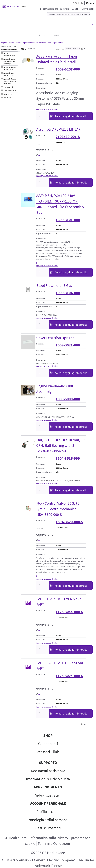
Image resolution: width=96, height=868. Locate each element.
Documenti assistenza (48, 771)
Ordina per (60, 49)
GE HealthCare (15, 838)
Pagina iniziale (7, 43)
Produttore (41, 79)
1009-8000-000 (68, 399)
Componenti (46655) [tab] (10, 91)
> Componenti (25, 43)
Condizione (41, 75)
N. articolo (40, 68)
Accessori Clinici (48, 752)
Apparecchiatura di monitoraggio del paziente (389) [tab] (9, 61)
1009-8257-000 (68, 69)
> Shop (16, 43)
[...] (37, 263)
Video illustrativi (48, 795)
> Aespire (54, 43)
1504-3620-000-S (69, 522)
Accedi (56, 35)
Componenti (48, 744)
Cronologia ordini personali (48, 820)
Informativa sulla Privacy (49, 838)
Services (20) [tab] (7, 98)
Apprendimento (48, 787)
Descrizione (41, 88)
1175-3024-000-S (69, 676)
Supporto (48, 763)
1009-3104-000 (68, 293)
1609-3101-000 (68, 220)
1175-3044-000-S (69, 612)
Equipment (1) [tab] (8, 94)
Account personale (48, 803)
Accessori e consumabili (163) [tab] (9, 54)
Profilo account (48, 812)
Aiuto (75, 9)
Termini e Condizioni (54, 843)
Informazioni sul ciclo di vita (48, 779)
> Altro (61, 43)
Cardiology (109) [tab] (9, 87)
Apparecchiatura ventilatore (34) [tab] (9, 74)
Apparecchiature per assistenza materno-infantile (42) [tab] (10, 81)
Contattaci (88, 9)
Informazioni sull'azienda (54, 9)
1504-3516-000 (68, 458)
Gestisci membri (48, 828)
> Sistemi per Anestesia (40, 43)
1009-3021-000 (68, 345)
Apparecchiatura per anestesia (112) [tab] (10, 68)
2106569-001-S (68, 137)
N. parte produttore (44, 83)
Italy (81, 3)
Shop (48, 736)
